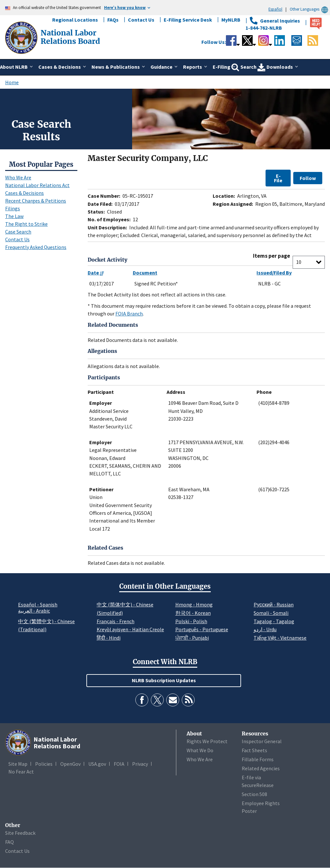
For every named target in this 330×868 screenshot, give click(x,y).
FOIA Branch (129, 314)
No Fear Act (21, 772)
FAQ (10, 842)
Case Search (18, 232)
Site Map (18, 764)
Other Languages (310, 9)
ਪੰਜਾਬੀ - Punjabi (192, 638)
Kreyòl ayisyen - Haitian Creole (130, 629)
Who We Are (18, 177)
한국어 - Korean (193, 613)
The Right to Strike (26, 224)
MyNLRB (231, 20)
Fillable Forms (258, 759)
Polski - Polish (191, 621)
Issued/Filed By (274, 273)
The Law (14, 216)
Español (275, 9)
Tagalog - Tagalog (274, 621)
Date (96, 273)
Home (12, 82)
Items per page (272, 256)
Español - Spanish (38, 604)
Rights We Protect (207, 741)
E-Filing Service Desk (188, 20)
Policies (44, 764)
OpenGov (70, 764)
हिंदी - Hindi (109, 638)
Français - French (116, 621)
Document (145, 273)
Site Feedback (20, 833)
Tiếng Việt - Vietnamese (280, 638)
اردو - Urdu (265, 629)
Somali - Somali (271, 613)
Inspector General (262, 741)
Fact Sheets (254, 750)
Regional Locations (75, 20)
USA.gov (97, 764)
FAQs (113, 20)
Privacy (140, 764)
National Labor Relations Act (37, 185)
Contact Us (141, 20)
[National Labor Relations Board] (22, 37)
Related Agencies (261, 768)
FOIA (119, 764)
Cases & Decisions (24, 193)
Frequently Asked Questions (36, 247)
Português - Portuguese (202, 629)
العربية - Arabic (34, 611)
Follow (308, 178)
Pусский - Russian (274, 604)
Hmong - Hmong (194, 604)
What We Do (200, 750)
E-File (278, 178)
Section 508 (254, 794)
